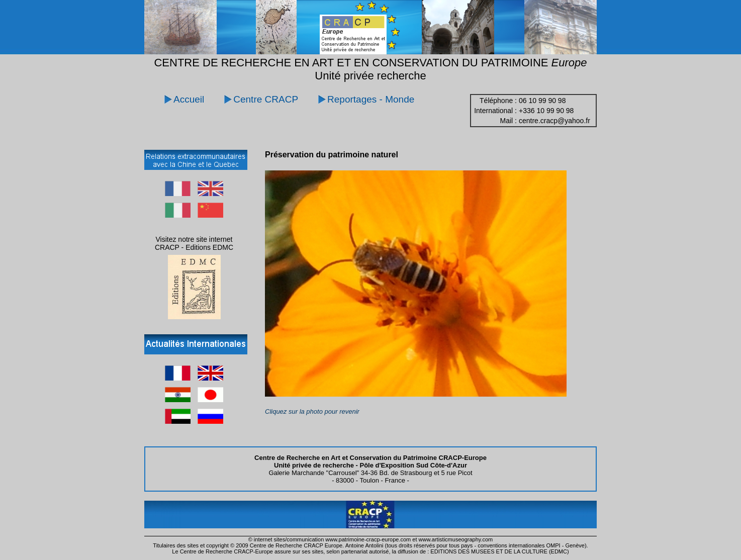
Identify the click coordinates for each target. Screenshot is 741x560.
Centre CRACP (266, 99)
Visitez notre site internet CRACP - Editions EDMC (194, 243)
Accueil (189, 99)
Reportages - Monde (371, 99)
